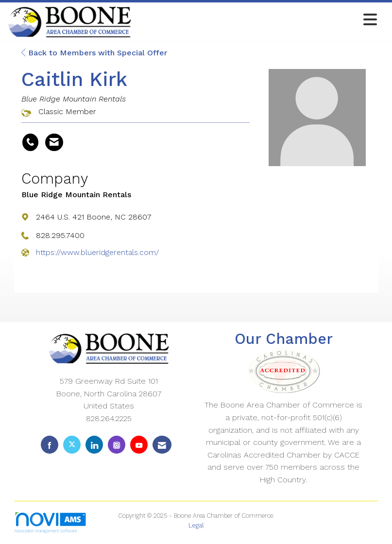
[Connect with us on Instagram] (117, 445)
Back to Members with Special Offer (94, 53)
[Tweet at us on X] (72, 445)
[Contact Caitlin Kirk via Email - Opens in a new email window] (54, 142)
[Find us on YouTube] (139, 445)
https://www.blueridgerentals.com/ (97, 252)
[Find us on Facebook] (50, 445)
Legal (196, 525)
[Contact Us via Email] (162, 445)
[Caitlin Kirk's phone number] (30, 142)
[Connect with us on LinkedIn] (94, 445)
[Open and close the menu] (257, 20)
